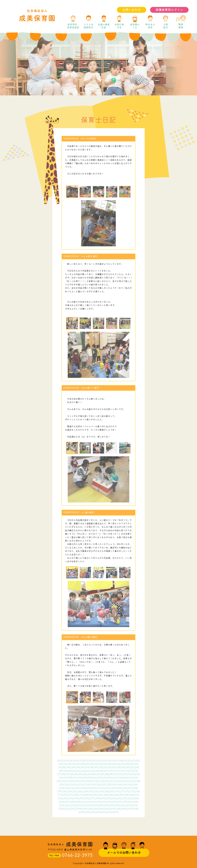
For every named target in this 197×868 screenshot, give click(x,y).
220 (136, 802)
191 (60, 799)
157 (130, 788)
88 (107, 774)
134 (88, 785)
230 (112, 805)
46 (83, 767)
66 (93, 771)
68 (102, 771)
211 (89, 802)
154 (114, 788)
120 (97, 781)
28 (83, 764)
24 (65, 764)
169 (112, 792)
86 (98, 774)
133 (83, 785)
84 (89, 774)
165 (91, 792)
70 (111, 771)
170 (118, 792)
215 (110, 802)
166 (97, 792)
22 (138, 761)
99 (75, 778)
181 (91, 795)
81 (76, 774)
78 (63, 774)
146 (72, 788)
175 (60, 795)
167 (102, 792)
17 (118, 761)
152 (104, 788)
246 (124, 809)
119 (92, 781)
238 (79, 809)
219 (130, 802)
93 (129, 774)
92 (124, 774)
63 (79, 771)
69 (106, 771)
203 (125, 799)
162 (75, 792)
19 (125, 761)
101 (85, 778)
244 (113, 809)
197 (92, 799)
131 (72, 785)
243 (107, 809)
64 (83, 771)
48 (92, 767)
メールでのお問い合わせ (124, 853)
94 (133, 774)
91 (120, 774)
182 (95, 795)
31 (96, 764)
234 (135, 805)
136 (99, 785)
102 (90, 778)
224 (78, 805)
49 (96, 767)
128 (138, 781)
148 (83, 788)
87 (103, 774)
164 (86, 792)
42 (64, 767)
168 (107, 792)
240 (90, 809)
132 (77, 785)
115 (73, 781)
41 (60, 767)
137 (104, 785)
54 (119, 767)
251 (93, 812)
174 (138, 792)
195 (81, 799)
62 (74, 771)
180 (86, 795)
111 (136, 778)
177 (70, 795)
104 (100, 778)
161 (70, 792)
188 (126, 795)
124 (117, 781)
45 (78, 767)
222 (67, 805)
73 (123, 771)
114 (68, 781)
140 (120, 785)
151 (99, 788)
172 (127, 792)
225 (84, 805)
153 (109, 788)
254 (110, 812)
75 (132, 771)
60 (66, 771)
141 (125, 785)
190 (137, 795)
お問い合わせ (132, 10)
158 (136, 788)
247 (130, 809)
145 (67, 788)
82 (80, 774)
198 (97, 799)
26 (74, 764)
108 (121, 778)
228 (101, 805)
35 (114, 764)
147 (78, 788)
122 (107, 781)
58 (137, 767)
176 (65, 795)
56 (128, 767)
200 (108, 799)
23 (61, 764)
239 (84, 809)
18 (121, 761)
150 (93, 788)
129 (62, 785)
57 (132, 767)
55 (123, 767)
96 (61, 778)
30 (92, 764)
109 (127, 778)
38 (127, 764)
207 (67, 802)
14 (106, 761)
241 (96, 809)
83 (85, 774)
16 (114, 761)
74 (127, 771)
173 (132, 792)
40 (137, 764)
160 (65, 792)
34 (109, 764)
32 (100, 764)
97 (66, 778)
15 (110, 761)
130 (67, 785)
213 (99, 802)
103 (95, 778)
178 (75, 795)
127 (133, 781)
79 (68, 774)
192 (65, 799)
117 (83, 781)
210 (84, 802)
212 (94, 802)
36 (119, 764)
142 (130, 785)
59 (61, 771)
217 (120, 802)
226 (90, 805)
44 (74, 767)
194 (76, 799)
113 (64, 781)
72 (119, 771)
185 (111, 795)
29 (87, 764)
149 (88, 788)
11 (94, 761)
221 (62, 805)
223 (73, 805)
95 (138, 774)
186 (116, 795)
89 (111, 774)
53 (114, 767)
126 (128, 781)
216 (115, 802)
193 (71, 799)
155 (120, 788)
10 (90, 761)
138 (109, 785)
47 (87, 767)
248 (136, 809)
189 (132, 795)
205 (136, 799)
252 (98, 812)
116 (78, 781)
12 (98, 761)
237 (73, 809)
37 (123, 764)
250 (87, 812)
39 (132, 764)
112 (59, 781)
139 (114, 785)
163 (80, 792)
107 (116, 778)
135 (93, 785)
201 (114, 799)
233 (129, 805)
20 (130, 761)
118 (87, 781)
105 (106, 778)
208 (73, 802)
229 (107, 805)
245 (119, 809)
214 (104, 802)
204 (131, 799)
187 (121, 795)
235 (61, 809)
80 (72, 774)
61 (70, 771)
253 (104, 812)
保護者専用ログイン (169, 10)
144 (62, 788)
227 (95, 805)
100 (80, 778)
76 (136, 771)
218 (125, 802)
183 (101, 795)
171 (123, 792)
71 (115, 771)
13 (102, 761)
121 (102, 781)
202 (119, 799)
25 (69, 764)
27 (78, 764)
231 (118, 805)
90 (116, 774)
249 (81, 812)
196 (87, 799)
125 (122, 781)
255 (116, 812)
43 (69, 767)
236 (67, 809)
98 (70, 778)
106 (111, 778)
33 (105, 764)
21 (134, 761)
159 (60, 792)
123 (112, 781)
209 (79, 802)
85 (94, 774)
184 (106, 795)
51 (105, 767)
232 (123, 805)
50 (101, 767)
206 (62, 802)
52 (109, 767)
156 (125, 788)
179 (80, 795)
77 (59, 774)
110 (132, 778)
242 (101, 809)
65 (88, 771)
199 (102, 799)
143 (135, 785)
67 (97, 771)
